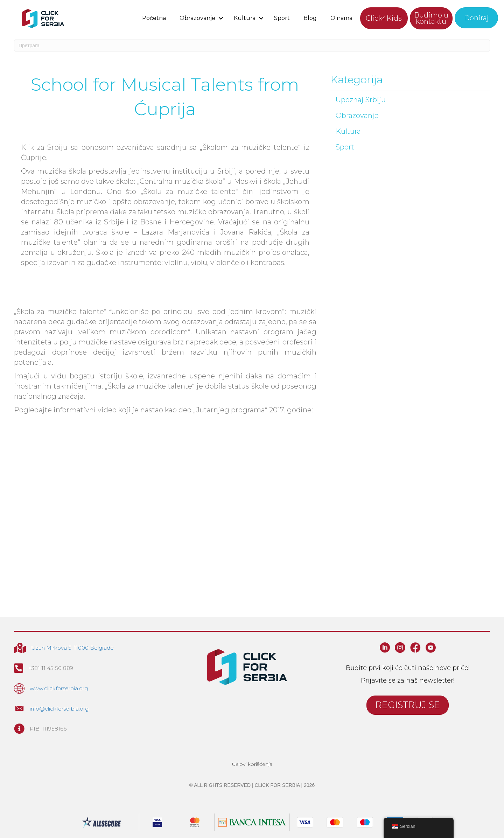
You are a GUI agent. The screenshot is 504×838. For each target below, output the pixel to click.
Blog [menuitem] (310, 18)
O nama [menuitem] (341, 18)
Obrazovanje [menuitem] (197, 18)
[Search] (252, 46)
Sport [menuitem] (282, 18)
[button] (221, 18)
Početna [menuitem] (154, 18)
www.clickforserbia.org (59, 688)
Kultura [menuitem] (245, 18)
